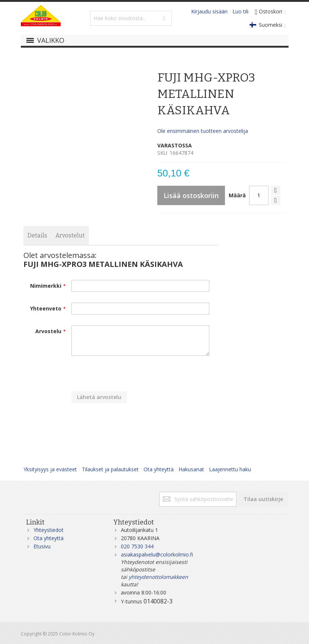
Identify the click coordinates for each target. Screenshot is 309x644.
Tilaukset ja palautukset (110, 469)
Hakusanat (191, 469)
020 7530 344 (137, 546)
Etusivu (42, 546)
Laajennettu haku (230, 469)
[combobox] (131, 18)
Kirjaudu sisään (209, 11)
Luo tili (240, 11)
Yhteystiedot (49, 530)
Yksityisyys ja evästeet (50, 469)
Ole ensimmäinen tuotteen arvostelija (203, 131)
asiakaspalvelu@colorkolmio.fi (157, 554)
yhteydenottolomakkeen (158, 577)
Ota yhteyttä (159, 469)
